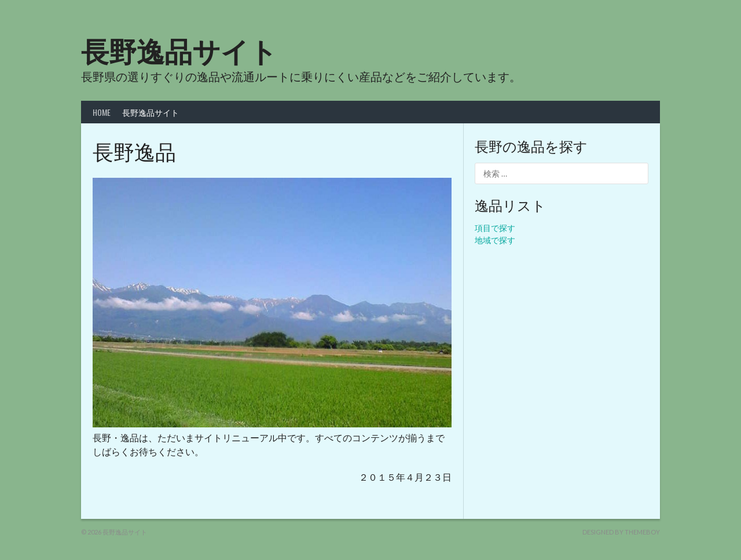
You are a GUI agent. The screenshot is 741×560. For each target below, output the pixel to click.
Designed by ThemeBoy (621, 532)
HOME (102, 112)
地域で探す (495, 240)
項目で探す (495, 228)
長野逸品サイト (179, 50)
